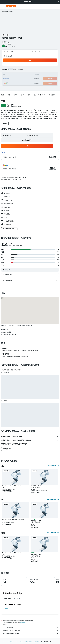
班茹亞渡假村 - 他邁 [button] (36, 521)
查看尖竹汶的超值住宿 (53, 499)
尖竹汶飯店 (8, 608)
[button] (58, 2)
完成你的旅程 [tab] (7, 599)
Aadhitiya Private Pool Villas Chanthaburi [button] (13, 486)
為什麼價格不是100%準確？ (31, 633)
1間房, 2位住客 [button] (8, 56)
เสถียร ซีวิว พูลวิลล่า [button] (36, 486)
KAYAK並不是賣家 (31, 628)
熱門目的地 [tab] (17, 599)
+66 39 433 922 (7, 44)
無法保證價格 (23, 623)
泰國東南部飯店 (29, 642)
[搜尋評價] (31, 270)
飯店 (11, 642)
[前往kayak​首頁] (11, 6)
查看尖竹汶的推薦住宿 (53, 533)
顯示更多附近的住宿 (53, 466)
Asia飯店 (16, 642)
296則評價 (12, 46)
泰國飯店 (21, 642)
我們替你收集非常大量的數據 (31, 630)
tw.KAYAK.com (4, 642)
